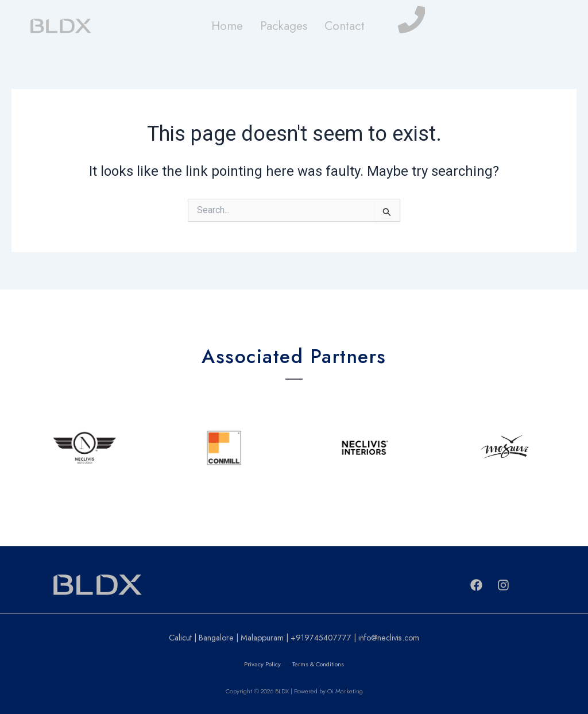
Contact (345, 26)
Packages (284, 26)
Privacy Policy (262, 664)
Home (227, 26)
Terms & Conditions (318, 664)
